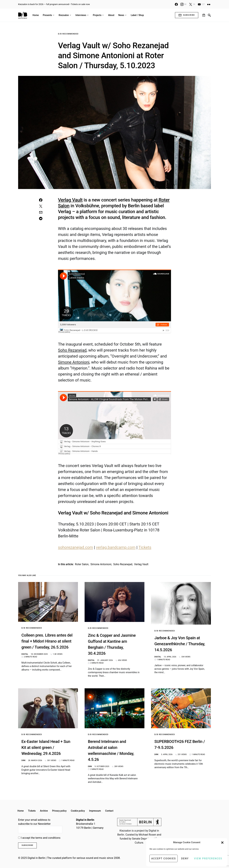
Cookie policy (78, 811)
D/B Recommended (68, 34)
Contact (109, 811)
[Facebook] (176, 4)
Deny (185, 859)
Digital (25, 654)
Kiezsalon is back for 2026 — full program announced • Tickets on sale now (54, 4)
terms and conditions (48, 838)
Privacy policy (59, 811)
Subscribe (187, 15)
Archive (44, 811)
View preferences (208, 859)
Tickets (145, 547)
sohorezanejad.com (76, 547)
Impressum (95, 811)
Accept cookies (164, 859)
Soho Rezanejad (123, 564)
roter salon (82, 564)
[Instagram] (183, 4)
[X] (192, 4)
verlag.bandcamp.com (116, 547)
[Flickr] (209, 4)
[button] (222, 842)
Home (21, 811)
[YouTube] (201, 4)
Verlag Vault (141, 564)
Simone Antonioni (101, 564)
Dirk (23, 760)
